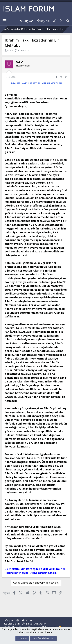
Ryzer (9, 620)
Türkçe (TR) (24, 620)
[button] (4, 21)
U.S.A (10, 50)
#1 (66, 77)
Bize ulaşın (14, 624)
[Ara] (68, 21)
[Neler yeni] (61, 21)
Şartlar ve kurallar (36, 624)
